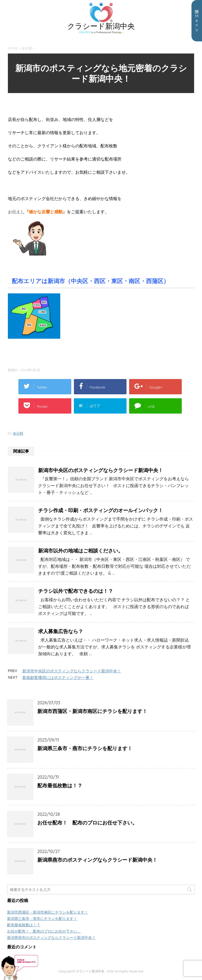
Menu (197, 21)
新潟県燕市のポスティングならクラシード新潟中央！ (97, 860)
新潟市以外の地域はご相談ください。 (81, 551)
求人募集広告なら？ (61, 631)
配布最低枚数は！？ (60, 785)
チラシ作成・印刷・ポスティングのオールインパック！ (101, 510)
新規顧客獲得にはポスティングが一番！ (58, 678)
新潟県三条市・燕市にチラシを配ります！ (85, 748)
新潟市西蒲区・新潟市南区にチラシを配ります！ (92, 711)
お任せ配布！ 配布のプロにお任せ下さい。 (87, 823)
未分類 (18, 433)
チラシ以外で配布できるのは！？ (76, 591)
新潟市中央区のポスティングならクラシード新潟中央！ (101, 470)
